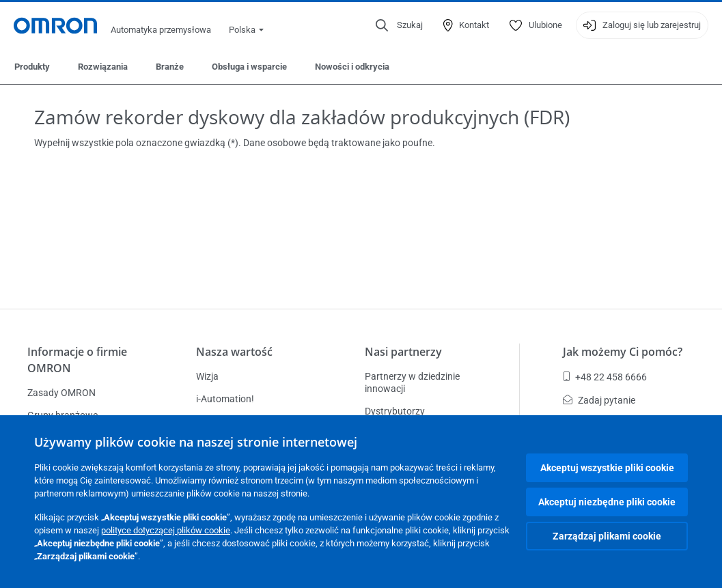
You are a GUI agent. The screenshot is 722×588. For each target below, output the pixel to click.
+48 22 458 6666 (605, 377)
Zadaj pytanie (599, 400)
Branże (170, 67)
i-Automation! (225, 399)
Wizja (207, 376)
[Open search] (399, 25)
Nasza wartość (234, 352)
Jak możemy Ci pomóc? (623, 352)
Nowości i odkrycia (352, 67)
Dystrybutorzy (395, 411)
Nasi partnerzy (403, 352)
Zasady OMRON (61, 393)
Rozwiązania (103, 67)
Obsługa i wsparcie (249, 67)
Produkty (32, 67)
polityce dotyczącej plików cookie (166, 530)
